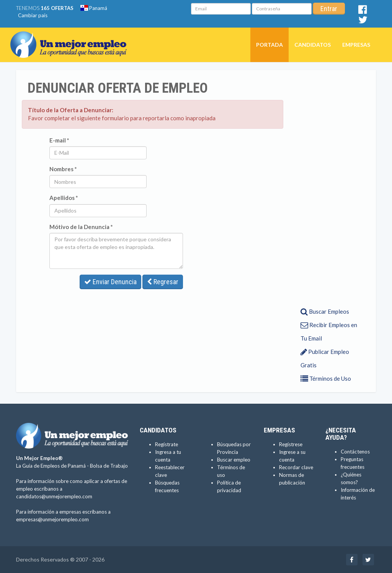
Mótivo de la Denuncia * (81, 227)
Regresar (163, 282)
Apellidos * (64, 198)
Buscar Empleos (325, 311)
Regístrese (291, 444)
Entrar (329, 9)
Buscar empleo (234, 460)
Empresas (356, 45)
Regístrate (167, 444)
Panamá (94, 8)
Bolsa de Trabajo (109, 466)
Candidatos (313, 45)
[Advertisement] (327, 188)
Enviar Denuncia (110, 282)
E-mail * (59, 140)
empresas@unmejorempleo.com (52, 519)
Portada (269, 45)
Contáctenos (355, 452)
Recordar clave (296, 467)
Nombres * (63, 169)
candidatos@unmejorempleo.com (54, 496)
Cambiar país (33, 15)
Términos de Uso (326, 378)
